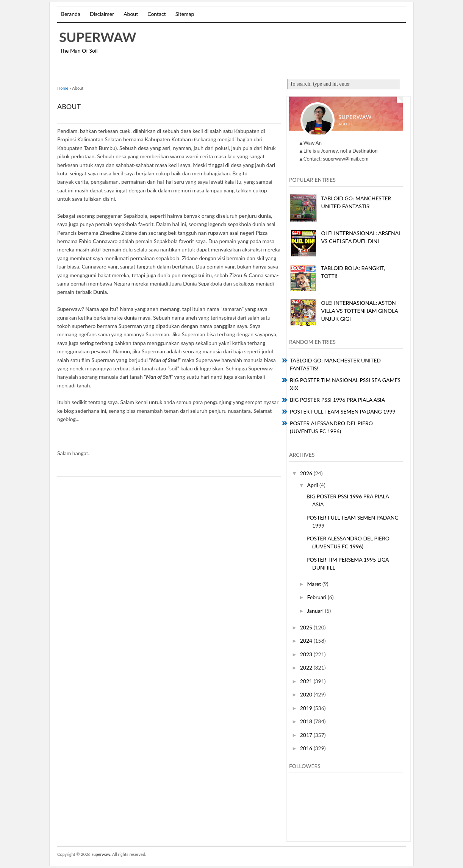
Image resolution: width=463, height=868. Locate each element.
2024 (307, 641)
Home (63, 88)
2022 (307, 667)
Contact (157, 14)
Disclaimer (102, 14)
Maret (315, 584)
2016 (307, 748)
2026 (307, 473)
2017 (307, 735)
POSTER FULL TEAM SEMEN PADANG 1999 (343, 411)
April (313, 485)
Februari (317, 597)
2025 (307, 627)
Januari (316, 611)
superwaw (98, 37)
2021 (307, 681)
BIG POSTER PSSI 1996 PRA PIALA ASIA (337, 400)
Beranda (71, 14)
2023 (307, 654)
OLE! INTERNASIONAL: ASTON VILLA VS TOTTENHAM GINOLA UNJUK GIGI (360, 311)
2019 (307, 708)
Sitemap (185, 14)
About (131, 14)
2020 (307, 694)
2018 (307, 721)
